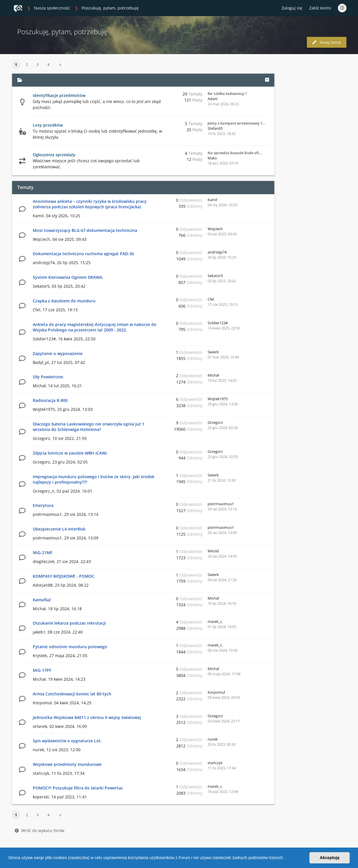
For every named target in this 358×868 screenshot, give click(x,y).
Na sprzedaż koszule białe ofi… (235, 153)
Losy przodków (48, 125)
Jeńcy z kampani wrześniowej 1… (237, 123)
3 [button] (38, 64)
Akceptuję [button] (330, 858)
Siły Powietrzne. (48, 377)
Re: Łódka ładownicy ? (227, 94)
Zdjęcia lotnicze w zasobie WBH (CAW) (70, 453)
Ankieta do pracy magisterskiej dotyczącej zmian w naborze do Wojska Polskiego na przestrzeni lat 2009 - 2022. (95, 327)
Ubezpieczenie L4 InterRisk (59, 529)
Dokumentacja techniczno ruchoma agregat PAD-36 (83, 254)
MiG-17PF (42, 670)
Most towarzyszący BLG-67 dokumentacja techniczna (85, 230)
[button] (286, 859)
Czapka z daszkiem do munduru (64, 301)
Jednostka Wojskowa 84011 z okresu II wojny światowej (87, 717)
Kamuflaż (42, 600)
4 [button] (48, 64)
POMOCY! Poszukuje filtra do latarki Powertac (78, 788)
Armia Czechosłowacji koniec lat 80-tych (72, 694)
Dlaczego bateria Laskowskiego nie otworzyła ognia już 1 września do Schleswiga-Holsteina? (89, 427)
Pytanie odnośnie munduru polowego (70, 647)
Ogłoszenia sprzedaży (54, 155)
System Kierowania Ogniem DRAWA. (68, 277)
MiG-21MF (43, 553)
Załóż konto (320, 8)
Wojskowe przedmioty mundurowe (67, 764)
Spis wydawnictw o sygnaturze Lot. (67, 741)
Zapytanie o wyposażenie (58, 353)
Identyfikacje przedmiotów (59, 95)
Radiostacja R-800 (50, 400)
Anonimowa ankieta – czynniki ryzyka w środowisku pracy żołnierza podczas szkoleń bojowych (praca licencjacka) (90, 204)
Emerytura (43, 505)
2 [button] (27, 64)
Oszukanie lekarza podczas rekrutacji (69, 623)
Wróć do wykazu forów (40, 830)
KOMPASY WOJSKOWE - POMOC (64, 576)
